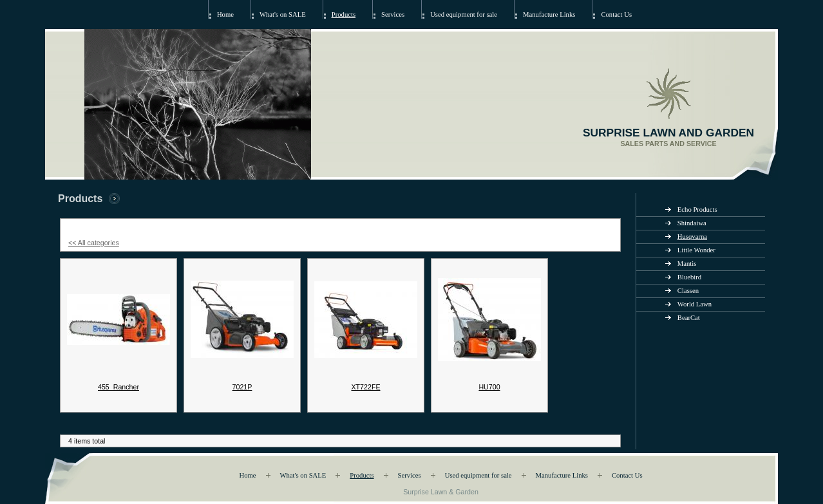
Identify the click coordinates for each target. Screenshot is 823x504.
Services (393, 14)
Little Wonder (696, 250)
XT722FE (365, 387)
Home (225, 14)
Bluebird (689, 277)
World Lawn (695, 304)
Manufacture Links (549, 14)
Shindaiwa (692, 223)
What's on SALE (283, 14)
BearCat (689, 318)
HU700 (489, 387)
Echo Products (697, 210)
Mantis (687, 264)
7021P (242, 387)
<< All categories (94, 243)
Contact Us (616, 14)
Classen (688, 291)
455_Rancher (118, 387)
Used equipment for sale (464, 14)
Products (344, 14)
